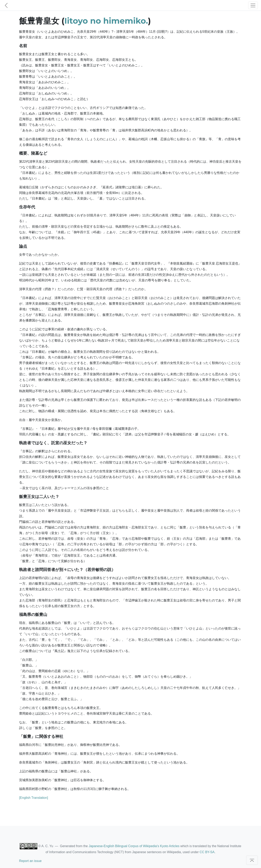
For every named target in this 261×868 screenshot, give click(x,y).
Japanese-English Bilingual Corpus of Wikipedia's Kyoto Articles (134, 846)
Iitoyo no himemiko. (106, 21)
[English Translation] (34, 798)
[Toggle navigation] (253, 5)
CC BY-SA (207, 852)
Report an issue (30, 861)
